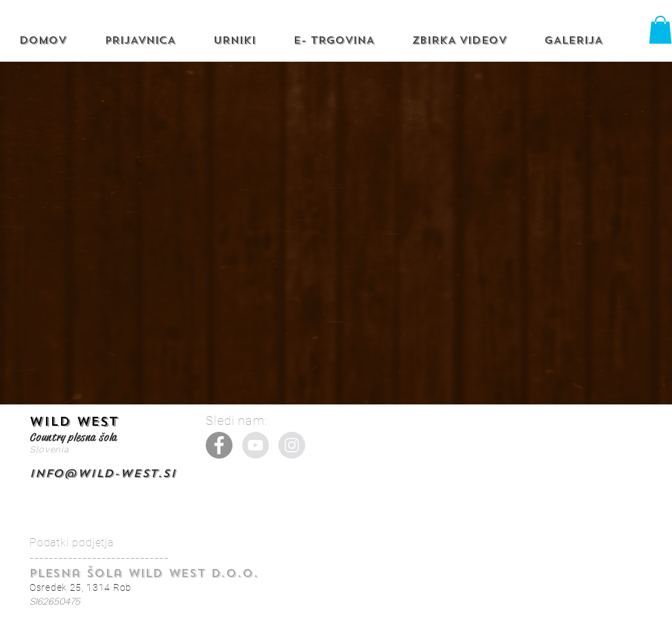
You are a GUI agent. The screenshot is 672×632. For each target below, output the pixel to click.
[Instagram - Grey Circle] (292, 445)
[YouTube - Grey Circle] (255, 445)
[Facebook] (219, 445)
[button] (660, 30)
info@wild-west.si (103, 473)
